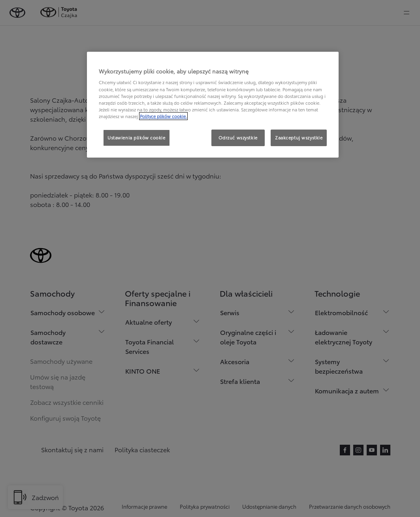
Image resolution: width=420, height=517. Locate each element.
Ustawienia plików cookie (137, 137)
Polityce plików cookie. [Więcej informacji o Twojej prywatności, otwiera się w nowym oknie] (163, 116)
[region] (213, 105)
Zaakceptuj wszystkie (299, 137)
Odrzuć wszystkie (238, 137)
